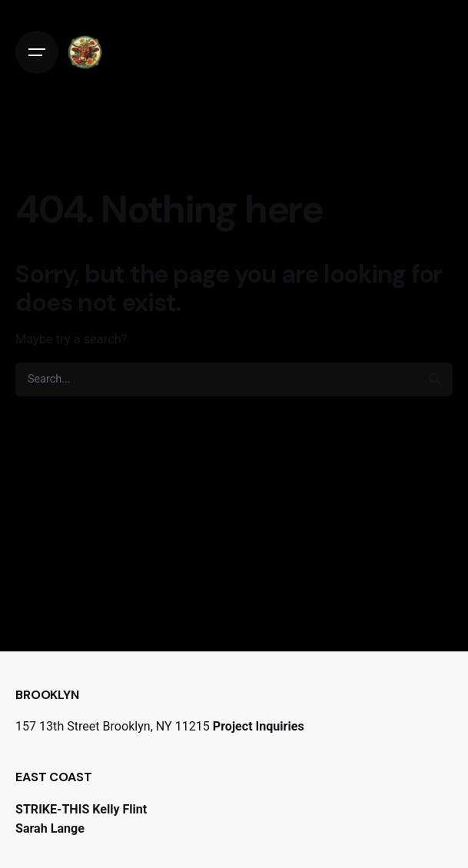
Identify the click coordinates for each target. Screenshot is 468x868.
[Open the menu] (37, 52)
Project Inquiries (259, 726)
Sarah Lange (50, 828)
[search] (436, 379)
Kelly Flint (119, 809)
